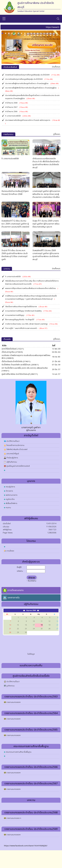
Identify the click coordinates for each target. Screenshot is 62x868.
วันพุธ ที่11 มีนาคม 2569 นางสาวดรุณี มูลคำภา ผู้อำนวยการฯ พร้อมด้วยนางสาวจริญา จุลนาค (46, 224)
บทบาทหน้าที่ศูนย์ (13, 454)
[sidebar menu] (4, 19)
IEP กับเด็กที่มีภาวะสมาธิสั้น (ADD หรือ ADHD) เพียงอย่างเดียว (25, 368)
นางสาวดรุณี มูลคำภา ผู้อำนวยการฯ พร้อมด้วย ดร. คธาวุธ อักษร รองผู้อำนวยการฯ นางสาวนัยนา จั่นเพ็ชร (46, 194)
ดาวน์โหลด (10, 551)
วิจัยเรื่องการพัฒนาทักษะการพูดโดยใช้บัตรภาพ (26, 307)
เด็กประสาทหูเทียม (8, 352)
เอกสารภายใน (14, 598)
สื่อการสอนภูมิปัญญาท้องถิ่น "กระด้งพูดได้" (25, 320)
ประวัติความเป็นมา (13, 441)
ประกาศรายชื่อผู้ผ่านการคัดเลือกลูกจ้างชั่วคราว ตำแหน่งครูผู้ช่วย (32, 84)
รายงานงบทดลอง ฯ (14, 818)
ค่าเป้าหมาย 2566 (16, 112)
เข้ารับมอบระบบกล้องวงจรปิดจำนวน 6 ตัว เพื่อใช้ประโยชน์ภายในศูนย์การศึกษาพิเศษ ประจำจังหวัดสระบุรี (46, 163)
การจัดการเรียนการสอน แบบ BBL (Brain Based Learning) (31, 324)
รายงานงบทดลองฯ (14, 702)
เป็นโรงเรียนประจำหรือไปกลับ (12, 362)
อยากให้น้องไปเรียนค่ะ (9, 349)
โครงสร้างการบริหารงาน (15, 445)
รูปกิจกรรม (10, 686)
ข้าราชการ (9, 491)
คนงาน (8, 508)
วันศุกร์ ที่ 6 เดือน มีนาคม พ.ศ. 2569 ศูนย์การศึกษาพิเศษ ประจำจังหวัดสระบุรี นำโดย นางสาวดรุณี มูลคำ (15, 255)
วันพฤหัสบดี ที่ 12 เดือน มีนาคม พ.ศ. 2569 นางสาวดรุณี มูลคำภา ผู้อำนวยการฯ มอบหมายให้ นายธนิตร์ (15, 224)
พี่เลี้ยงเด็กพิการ (12, 503)
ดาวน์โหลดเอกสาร (16, 590)
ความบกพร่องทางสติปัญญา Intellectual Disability (28, 311)
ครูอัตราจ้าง (10, 499)
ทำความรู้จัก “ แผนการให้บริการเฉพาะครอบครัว (26, 328)
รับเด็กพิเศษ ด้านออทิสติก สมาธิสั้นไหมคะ (16, 365)
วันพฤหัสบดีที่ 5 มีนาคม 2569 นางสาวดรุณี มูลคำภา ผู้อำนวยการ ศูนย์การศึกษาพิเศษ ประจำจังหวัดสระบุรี (46, 255)
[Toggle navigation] (58, 19)
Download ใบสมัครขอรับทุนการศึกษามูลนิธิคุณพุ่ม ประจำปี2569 (32, 75)
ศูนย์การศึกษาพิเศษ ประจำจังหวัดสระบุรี (16, 374)
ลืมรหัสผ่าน (32, 581)
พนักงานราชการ (12, 495)
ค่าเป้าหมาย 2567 (16, 107)
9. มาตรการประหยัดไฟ (18, 116)
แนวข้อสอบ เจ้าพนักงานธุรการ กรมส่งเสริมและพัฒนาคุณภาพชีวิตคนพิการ (26, 357)
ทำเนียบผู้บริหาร (12, 458)
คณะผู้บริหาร (10, 487)
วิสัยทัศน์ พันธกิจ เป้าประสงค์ (17, 449)
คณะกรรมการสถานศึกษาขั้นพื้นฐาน (19, 752)
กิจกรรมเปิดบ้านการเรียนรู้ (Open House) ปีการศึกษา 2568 (15, 193)
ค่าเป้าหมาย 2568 (16, 103)
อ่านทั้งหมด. (56, 67)
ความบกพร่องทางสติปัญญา (20, 315)
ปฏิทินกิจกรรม (12, 462)
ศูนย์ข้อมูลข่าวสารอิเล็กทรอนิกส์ (18, 466)
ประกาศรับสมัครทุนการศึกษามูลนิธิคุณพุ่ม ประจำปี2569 (29, 79)
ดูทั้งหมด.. (57, 134)
